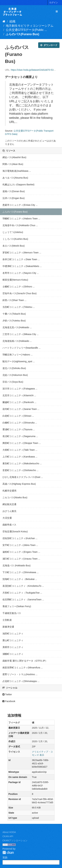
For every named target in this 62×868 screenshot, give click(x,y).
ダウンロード (49, 45)
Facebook (9, 701)
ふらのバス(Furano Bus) (22, 34)
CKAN (8, 852)
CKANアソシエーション (15, 840)
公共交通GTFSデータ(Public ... (26, 30)
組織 (12, 21)
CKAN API (8, 836)
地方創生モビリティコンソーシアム (30, 26)
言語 (5, 858)
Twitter (7, 694)
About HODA (9, 832)
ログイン (54, 3)
